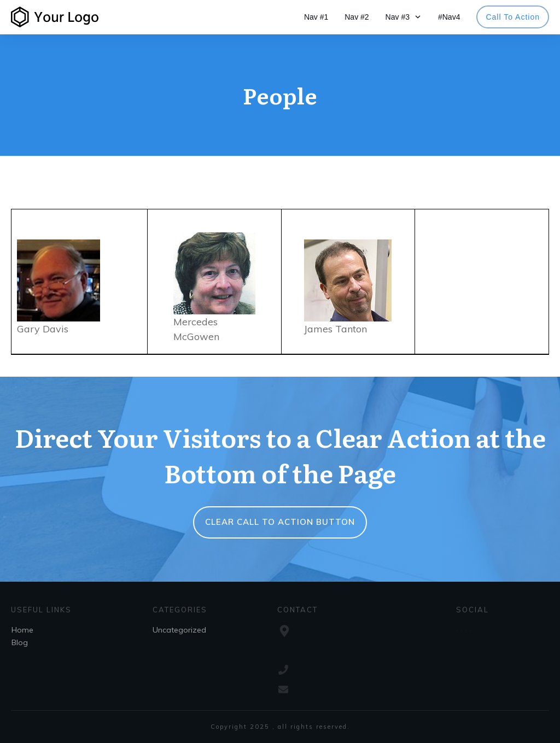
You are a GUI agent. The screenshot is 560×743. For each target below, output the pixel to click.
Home (22, 630)
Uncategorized (179, 630)
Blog (20, 642)
